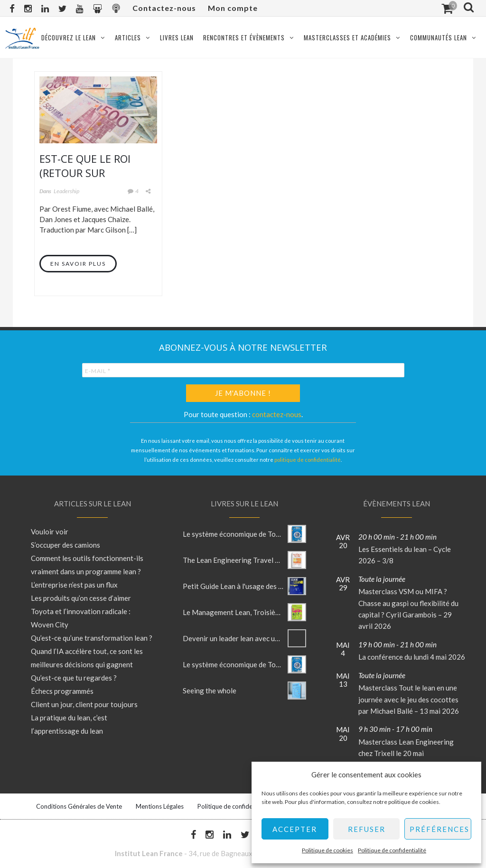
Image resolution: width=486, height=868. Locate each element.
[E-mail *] (243, 370)
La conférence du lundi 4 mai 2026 (412, 657)
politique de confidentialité (308, 460)
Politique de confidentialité (392, 850)
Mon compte (233, 8)
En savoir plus (78, 264)
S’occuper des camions (65, 545)
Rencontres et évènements (244, 37)
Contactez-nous (164, 8)
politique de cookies (414, 802)
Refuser (367, 829)
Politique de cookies (327, 850)
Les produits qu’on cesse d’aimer (81, 598)
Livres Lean (177, 37)
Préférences (439, 829)
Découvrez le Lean (69, 37)
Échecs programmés (62, 691)
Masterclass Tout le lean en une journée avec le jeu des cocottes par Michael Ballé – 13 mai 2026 (409, 699)
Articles (128, 37)
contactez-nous (277, 414)
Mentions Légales (160, 806)
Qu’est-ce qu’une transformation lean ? (92, 638)
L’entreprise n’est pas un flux (74, 585)
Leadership (66, 191)
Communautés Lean (439, 37)
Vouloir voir (50, 532)
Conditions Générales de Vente (79, 806)
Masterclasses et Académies (347, 37)
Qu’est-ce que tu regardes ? (74, 678)
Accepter (295, 829)
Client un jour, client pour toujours (84, 704)
